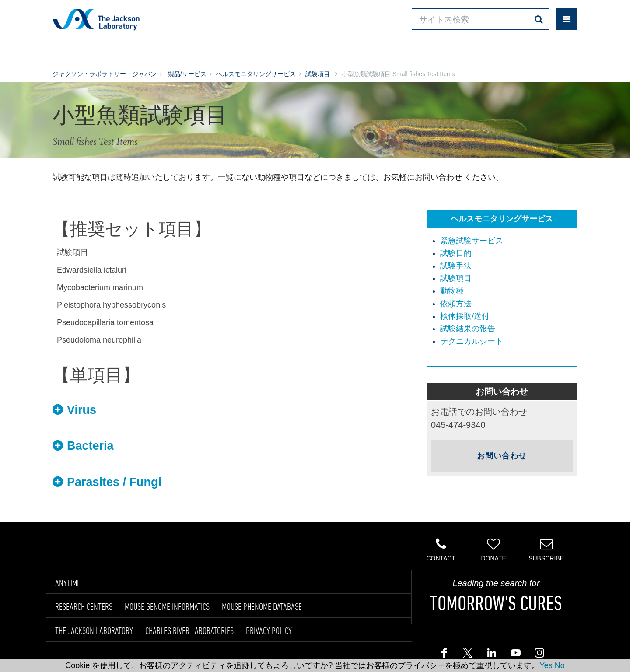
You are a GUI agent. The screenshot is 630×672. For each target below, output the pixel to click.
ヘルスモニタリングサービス (256, 74)
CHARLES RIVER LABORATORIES (189, 630)
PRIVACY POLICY (269, 630)
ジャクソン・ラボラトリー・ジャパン (105, 74)
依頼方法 (456, 304)
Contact (441, 549)
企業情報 (539, 50)
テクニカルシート (472, 341)
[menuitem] (506, 241)
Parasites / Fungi (114, 482)
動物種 (452, 291)
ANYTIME (68, 583)
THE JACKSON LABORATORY (94, 630)
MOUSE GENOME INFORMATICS (167, 606)
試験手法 (456, 266)
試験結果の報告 (468, 329)
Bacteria (90, 446)
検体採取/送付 (465, 316)
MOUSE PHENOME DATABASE (262, 606)
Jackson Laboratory (96, 19)
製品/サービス (94, 50)
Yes (546, 665)
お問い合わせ (389, 50)
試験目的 (456, 253)
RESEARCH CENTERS (84, 606)
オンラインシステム (289, 50)
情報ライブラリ (186, 50)
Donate (493, 549)
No (560, 665)
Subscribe (546, 549)
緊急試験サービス (472, 241)
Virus (82, 410)
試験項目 (318, 74)
